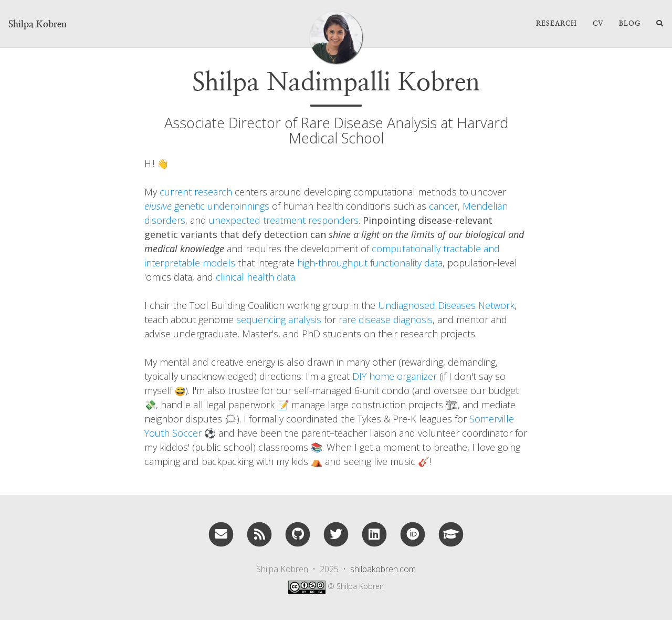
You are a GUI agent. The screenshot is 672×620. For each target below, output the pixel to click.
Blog (630, 23)
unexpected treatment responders (284, 220)
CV (598, 23)
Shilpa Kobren (38, 24)
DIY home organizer (395, 376)
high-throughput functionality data (370, 263)
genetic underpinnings (207, 206)
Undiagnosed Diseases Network (446, 305)
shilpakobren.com (383, 569)
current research (196, 192)
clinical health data (255, 277)
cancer (443, 206)
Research (556, 23)
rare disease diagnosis (386, 319)
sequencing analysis (279, 319)
